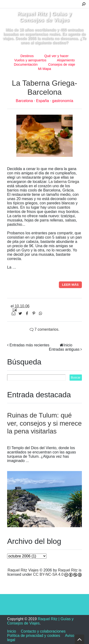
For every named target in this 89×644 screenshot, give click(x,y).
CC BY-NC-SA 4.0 (48, 574)
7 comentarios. (44, 329)
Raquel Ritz (68, 570)
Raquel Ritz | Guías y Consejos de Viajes (44, 17)
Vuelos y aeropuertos (30, 60)
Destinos (27, 56)
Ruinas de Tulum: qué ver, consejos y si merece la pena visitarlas (44, 423)
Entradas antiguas (64, 349)
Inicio (68, 345)
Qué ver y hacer (56, 56)
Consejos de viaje (62, 64)
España (43, 101)
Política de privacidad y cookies (34, 636)
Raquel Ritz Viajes (23, 570)
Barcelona (25, 101)
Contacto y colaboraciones (43, 631)
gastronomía (63, 101)
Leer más (70, 285)
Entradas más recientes (29, 345)
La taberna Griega (64, 182)
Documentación (26, 64)
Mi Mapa (44, 69)
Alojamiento (66, 60)
